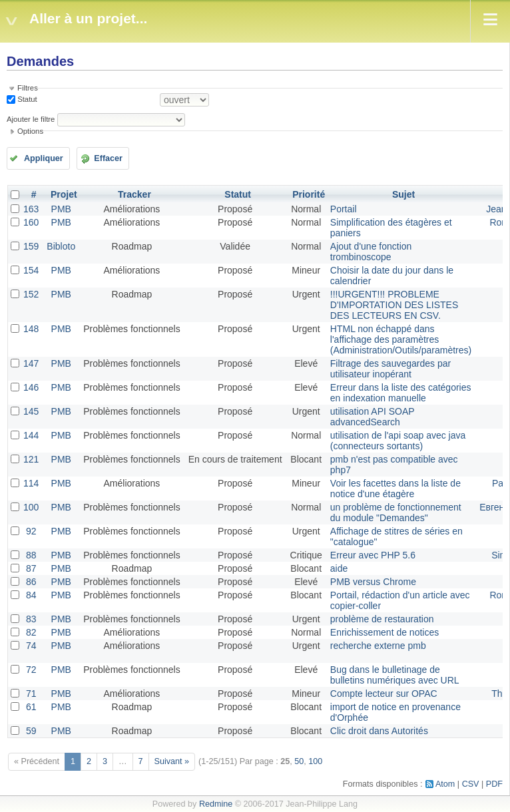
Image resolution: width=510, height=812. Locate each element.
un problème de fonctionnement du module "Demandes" (396, 512)
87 (31, 568)
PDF (494, 784)
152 (31, 294)
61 (31, 707)
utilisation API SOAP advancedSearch (373, 417)
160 (31, 222)
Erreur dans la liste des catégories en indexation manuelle (401, 393)
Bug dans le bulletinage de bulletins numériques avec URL (395, 675)
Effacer (108, 158)
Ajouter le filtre (31, 119)
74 (31, 646)
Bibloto (61, 246)
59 (31, 731)
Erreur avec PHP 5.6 (373, 555)
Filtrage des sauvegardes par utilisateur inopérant (390, 369)
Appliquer (44, 158)
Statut (26, 99)
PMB (61, 209)
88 (31, 555)
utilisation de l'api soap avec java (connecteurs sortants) (398, 441)
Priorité (309, 194)
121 (31, 459)
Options (30, 131)
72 (31, 670)
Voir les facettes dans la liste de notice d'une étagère (395, 489)
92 (31, 531)
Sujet (403, 194)
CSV (471, 784)
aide (339, 568)
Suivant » (172, 761)
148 (31, 329)
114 (31, 483)
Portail (344, 209)
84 (31, 595)
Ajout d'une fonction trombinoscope (371, 252)
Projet (64, 194)
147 (31, 363)
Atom (445, 784)
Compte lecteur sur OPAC (384, 694)
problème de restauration (382, 619)
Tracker (134, 194)
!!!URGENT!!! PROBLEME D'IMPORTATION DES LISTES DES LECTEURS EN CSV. (394, 305)
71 (31, 694)
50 (299, 761)
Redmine (216, 804)
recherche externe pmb (378, 646)
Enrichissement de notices (384, 632)
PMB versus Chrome (373, 582)
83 (31, 619)
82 (31, 632)
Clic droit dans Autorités (379, 731)
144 (31, 435)
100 (31, 507)
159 (31, 246)
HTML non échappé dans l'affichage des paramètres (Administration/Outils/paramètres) (401, 339)
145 (31, 411)
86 (31, 582)
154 (31, 270)
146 (31, 387)
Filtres (28, 88)
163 (31, 209)
